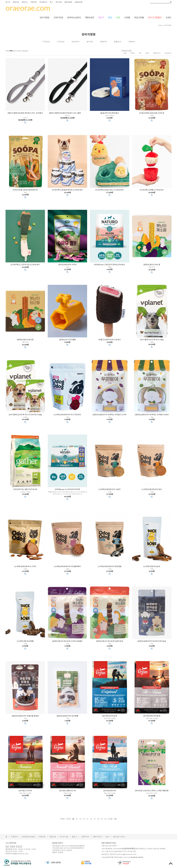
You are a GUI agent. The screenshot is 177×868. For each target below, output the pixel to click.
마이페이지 (43, 2)
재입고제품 (139, 17)
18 (98, 819)
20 (105, 819)
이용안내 (14, 837)
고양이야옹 (58, 17)
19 (102, 819)
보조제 (74, 42)
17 (95, 819)
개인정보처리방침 (28, 837)
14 (84, 819)
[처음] (62, 819)
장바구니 (25, 2)
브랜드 (169, 17)
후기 (51, 2)
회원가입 (16, 2)
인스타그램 (64, 837)
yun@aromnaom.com (128, 854)
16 (91, 819)
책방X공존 (89, 17)
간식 (59, 42)
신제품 (127, 17)
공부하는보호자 (74, 17)
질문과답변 (68, 2)
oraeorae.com (28, 8)
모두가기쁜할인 (155, 17)
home (160, 25)
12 (77, 819)
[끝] (115, 819)
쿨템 (110, 17)
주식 (44, 42)
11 (73, 819)
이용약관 (42, 837)
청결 (102, 42)
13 (80, 819)
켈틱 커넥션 (97, 837)
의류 (130, 42)
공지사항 (59, 2)
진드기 (101, 17)
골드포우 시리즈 (119, 837)
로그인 (8, 2)
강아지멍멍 (44, 17)
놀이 (88, 42)
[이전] (68, 819)
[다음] (110, 819)
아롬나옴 (53, 837)
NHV (107, 837)
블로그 (74, 837)
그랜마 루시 (85, 837)
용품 (115, 42)
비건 (118, 17)
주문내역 (34, 2)
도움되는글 (79, 2)
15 (87, 819)
